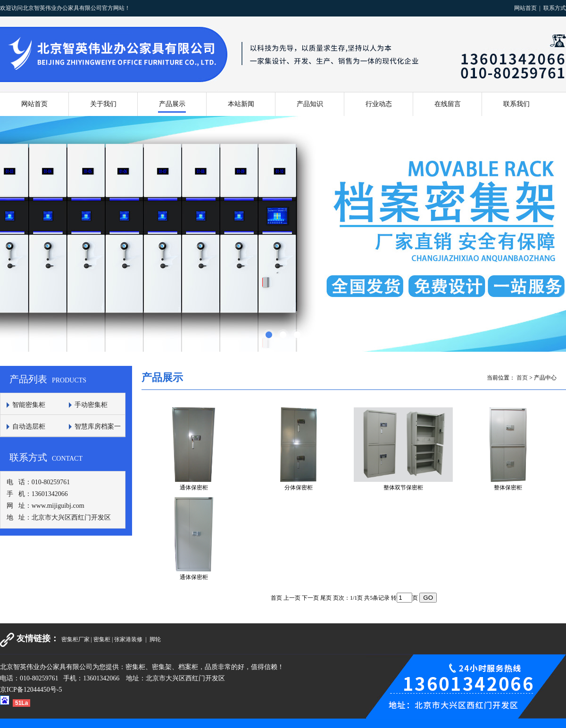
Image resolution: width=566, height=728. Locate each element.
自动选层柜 (29, 426)
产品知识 (310, 104)
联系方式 (555, 8)
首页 (522, 378)
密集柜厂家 (75, 639)
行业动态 (379, 104)
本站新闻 (241, 104)
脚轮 (155, 639)
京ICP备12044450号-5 (31, 690)
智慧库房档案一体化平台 (92, 436)
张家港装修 (129, 639)
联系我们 (516, 104)
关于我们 (103, 104)
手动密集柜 (91, 405)
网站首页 (525, 8)
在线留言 (448, 104)
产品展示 (172, 104)
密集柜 (102, 639)
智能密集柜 (29, 405)
